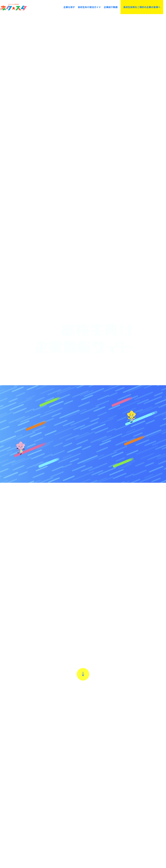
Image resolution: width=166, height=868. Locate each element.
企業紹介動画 (111, 7)
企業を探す (69, 7)
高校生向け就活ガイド (89, 7)
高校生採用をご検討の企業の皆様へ (142, 7)
